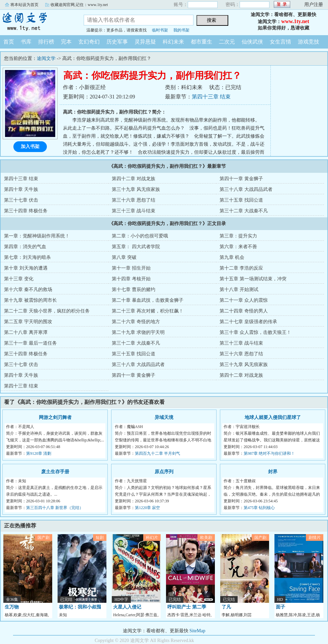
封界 (273, 472)
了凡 (226, 607)
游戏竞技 (309, 42)
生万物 (12, 607)
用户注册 (314, 5)
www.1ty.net (295, 21)
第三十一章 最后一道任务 (30, 343)
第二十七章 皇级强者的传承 (248, 322)
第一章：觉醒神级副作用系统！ (37, 236)
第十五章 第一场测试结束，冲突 (253, 279)
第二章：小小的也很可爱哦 (140, 236)
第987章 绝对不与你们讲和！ (269, 453)
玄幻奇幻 (89, 42)
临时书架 (160, 30)
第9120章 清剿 (39, 453)
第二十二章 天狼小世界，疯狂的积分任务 (47, 311)
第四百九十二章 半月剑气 (157, 453)
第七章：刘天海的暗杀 (27, 257)
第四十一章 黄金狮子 (241, 179)
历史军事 (117, 42)
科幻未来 (173, 42)
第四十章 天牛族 (21, 189)
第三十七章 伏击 (21, 200)
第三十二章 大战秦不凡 (244, 211)
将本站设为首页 (24, 5)
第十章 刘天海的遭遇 (26, 268)
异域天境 (164, 417)
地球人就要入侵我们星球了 (273, 417)
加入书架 (30, 147)
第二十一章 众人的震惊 (244, 300)
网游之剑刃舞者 (55, 417)
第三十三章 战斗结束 (134, 211)
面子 (280, 607)
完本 (66, 42)
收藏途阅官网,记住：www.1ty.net (79, 5)
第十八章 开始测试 (239, 290)
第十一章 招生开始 (131, 268)
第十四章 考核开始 (131, 279)
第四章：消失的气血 (25, 247)
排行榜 (46, 42)
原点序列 (164, 472)
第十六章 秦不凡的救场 (28, 290)
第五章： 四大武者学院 (136, 247)
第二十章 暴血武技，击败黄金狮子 (148, 300)
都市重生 (201, 42)
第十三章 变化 (19, 279)
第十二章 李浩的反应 (241, 268)
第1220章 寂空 (147, 508)
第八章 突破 (124, 257)
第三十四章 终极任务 (26, 211)
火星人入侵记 (127, 607)
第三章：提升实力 (238, 236)
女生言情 (280, 42)
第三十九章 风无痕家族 (136, 189)
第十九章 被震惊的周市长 (30, 300)
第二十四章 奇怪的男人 (244, 311)
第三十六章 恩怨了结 (134, 200)
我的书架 (181, 30)
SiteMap (197, 631)
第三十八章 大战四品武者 (246, 189)
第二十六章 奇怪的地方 (136, 322)
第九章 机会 (232, 257)
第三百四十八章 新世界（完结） (55, 508)
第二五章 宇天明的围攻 (28, 322)
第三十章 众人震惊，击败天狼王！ (255, 332)
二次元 (227, 42)
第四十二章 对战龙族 (134, 179)
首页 (9, 42)
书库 (26, 42)
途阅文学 (37, 21)
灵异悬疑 (145, 42)
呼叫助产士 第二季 (187, 607)
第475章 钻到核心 (259, 508)
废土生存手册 (55, 472)
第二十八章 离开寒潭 (26, 332)
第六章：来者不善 (238, 247)
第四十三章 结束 (211, 97)
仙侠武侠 (252, 42)
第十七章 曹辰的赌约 (134, 290)
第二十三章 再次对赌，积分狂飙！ (148, 311)
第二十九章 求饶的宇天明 (138, 332)
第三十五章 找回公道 (241, 200)
